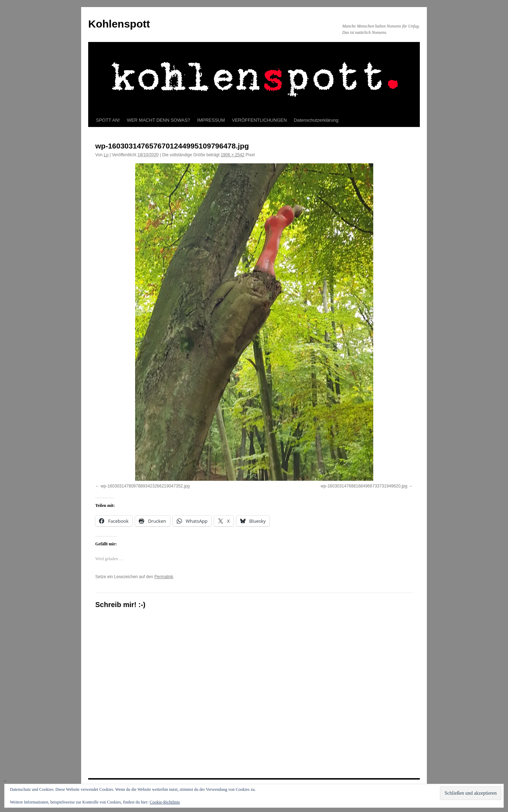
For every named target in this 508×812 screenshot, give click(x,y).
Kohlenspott (119, 24)
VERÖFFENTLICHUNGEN (259, 120)
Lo (106, 155)
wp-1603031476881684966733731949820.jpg (364, 486)
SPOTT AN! (108, 120)
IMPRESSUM (211, 120)
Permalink (164, 577)
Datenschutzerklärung (316, 120)
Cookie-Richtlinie (165, 802)
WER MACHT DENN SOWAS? (159, 120)
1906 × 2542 (233, 155)
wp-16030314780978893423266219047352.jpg (145, 486)
